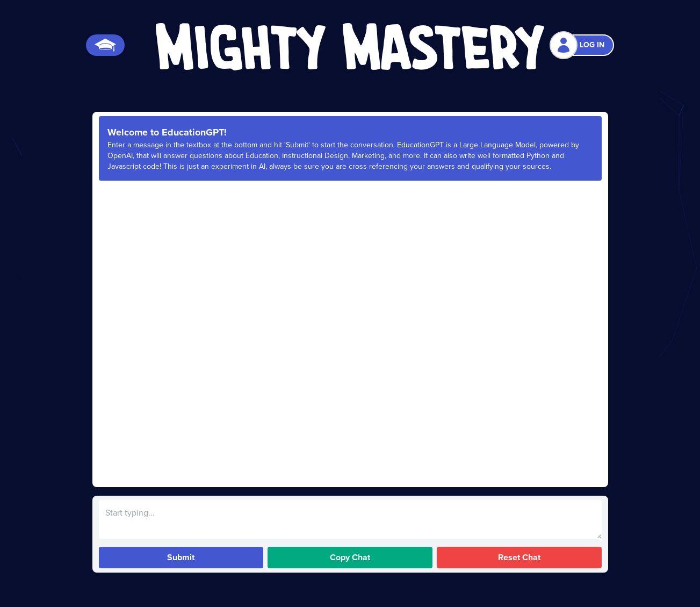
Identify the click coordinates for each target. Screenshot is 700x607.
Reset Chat (519, 557)
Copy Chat (350, 557)
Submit (181, 557)
